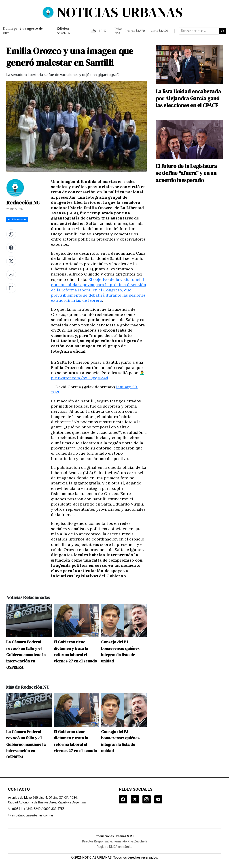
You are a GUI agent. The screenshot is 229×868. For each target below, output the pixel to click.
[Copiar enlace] (11, 288)
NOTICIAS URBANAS (120, 12)
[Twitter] (136, 800)
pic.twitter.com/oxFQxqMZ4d (80, 378)
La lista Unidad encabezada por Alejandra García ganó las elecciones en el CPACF (188, 98)
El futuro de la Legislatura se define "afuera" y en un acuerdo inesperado (186, 173)
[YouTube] (161, 800)
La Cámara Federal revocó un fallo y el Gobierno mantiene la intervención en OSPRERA (26, 655)
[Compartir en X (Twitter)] (11, 261)
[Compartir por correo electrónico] (11, 275)
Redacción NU (23, 203)
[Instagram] (148, 800)
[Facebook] (123, 800)
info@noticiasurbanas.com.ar (33, 815)
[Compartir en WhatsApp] (11, 234)
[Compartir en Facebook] (11, 248)
